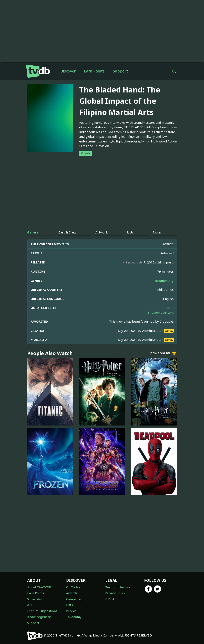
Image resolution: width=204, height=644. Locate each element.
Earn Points (94, 71)
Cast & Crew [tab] (67, 232)
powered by (164, 353)
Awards (72, 593)
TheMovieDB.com (161, 312)
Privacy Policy (115, 593)
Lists (69, 605)
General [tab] (33, 232)
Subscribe (35, 599)
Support (120, 71)
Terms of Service (118, 587)
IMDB (169, 308)
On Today (73, 587)
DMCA (110, 599)
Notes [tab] (157, 232)
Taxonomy (74, 617)
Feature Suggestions (42, 611)
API (30, 605)
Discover (68, 71)
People (71, 611)
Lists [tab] (130, 232)
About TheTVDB (39, 587)
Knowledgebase (39, 617)
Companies (74, 599)
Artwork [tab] (102, 232)
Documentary (164, 281)
